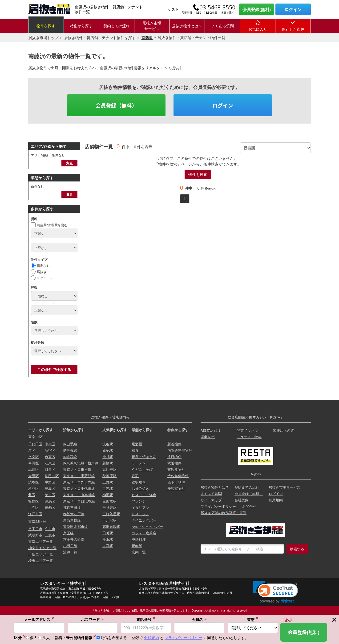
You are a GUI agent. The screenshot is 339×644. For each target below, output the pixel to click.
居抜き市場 (215, 610)
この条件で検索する (54, 370)
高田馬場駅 (111, 527)
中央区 (50, 444)
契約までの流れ (117, 26)
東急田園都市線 (75, 527)
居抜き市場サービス (152, 26)
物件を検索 (198, 174)
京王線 (68, 533)
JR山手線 (70, 444)
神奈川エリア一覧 (42, 548)
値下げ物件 (176, 482)
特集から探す (81, 26)
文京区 (34, 457)
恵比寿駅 (109, 469)
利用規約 (276, 500)
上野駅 (108, 482)
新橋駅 (108, 463)
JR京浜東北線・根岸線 (81, 463)
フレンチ (139, 501)
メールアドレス (39, 619)
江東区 (50, 463)
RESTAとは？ (211, 430)
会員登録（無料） (116, 105)
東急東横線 (72, 520)
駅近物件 (174, 463)
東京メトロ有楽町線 (79, 495)
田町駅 (108, 533)
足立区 (34, 507)
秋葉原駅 (109, 476)
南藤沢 (147, 38)
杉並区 (34, 488)
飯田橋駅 (109, 501)
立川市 (50, 529)
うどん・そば (142, 469)
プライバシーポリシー (218, 506)
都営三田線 (72, 507)
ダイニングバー (144, 520)
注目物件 (174, 457)
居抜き (42, 272)
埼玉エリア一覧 (41, 560)
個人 (34, 638)
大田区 (34, 476)
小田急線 (70, 546)
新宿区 (50, 450)
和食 (135, 450)
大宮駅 (108, 546)
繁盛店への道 (283, 430)
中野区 (50, 482)
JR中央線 (70, 450)
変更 (69, 163)
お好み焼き (140, 488)
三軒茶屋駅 (111, 514)
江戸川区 (35, 514)
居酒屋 (137, 444)
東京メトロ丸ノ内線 (79, 482)
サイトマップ (211, 500)
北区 (32, 495)
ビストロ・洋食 (144, 495)
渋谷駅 (108, 444)
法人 (46, 638)
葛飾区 (50, 507)
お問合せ (249, 506)
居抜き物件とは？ (187, 26)
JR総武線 (70, 457)
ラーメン (139, 463)
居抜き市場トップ (43, 38)
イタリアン (140, 507)
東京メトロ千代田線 (79, 488)
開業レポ (208, 437)
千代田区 (35, 444)
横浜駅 (108, 539)
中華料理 (139, 539)
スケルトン (45, 278)
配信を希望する (114, 638)
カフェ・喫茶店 (144, 533)
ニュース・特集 (249, 437)
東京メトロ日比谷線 (79, 501)
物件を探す (46, 26)
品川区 (34, 469)
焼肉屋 (137, 546)
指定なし (43, 266)
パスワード (93, 619)
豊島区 (50, 488)
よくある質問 (222, 26)
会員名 (199, 619)
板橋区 (34, 501)
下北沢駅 (109, 520)
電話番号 (146, 619)
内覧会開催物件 (180, 450)
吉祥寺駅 (109, 507)
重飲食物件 (176, 469)
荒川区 (50, 495)
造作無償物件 (178, 476)
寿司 (135, 476)
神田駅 (108, 495)
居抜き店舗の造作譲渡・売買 (224, 513)
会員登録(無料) (257, 9)
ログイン (293, 9)
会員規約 (151, 638)
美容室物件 (176, 488)
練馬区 (50, 501)
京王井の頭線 (74, 539)
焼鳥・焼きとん (144, 457)
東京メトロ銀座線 (77, 469)
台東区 (50, 457)
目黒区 (50, 469)
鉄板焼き (139, 482)
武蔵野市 (35, 535)
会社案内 (242, 500)
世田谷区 (52, 476)
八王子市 (35, 529)
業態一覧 (139, 552)
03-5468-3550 (217, 7)
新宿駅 (108, 450)
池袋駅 (108, 457)
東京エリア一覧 (41, 541)
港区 (32, 450)
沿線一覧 (70, 552)
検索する (297, 549)
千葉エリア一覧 (41, 554)
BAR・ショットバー (147, 527)
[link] (275, 592)
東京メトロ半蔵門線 (79, 476)
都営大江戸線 (74, 514)
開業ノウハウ (247, 430)
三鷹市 (50, 535)
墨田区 (34, 463)
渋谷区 (34, 482)
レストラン (140, 514)
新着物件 (174, 444)
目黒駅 (108, 488)
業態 (253, 619)
